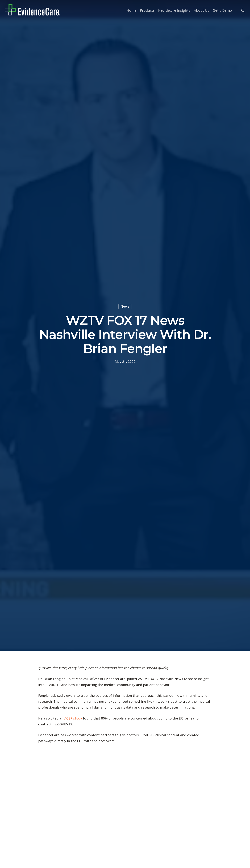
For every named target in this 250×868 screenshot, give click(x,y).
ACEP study (73, 718)
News (125, 306)
